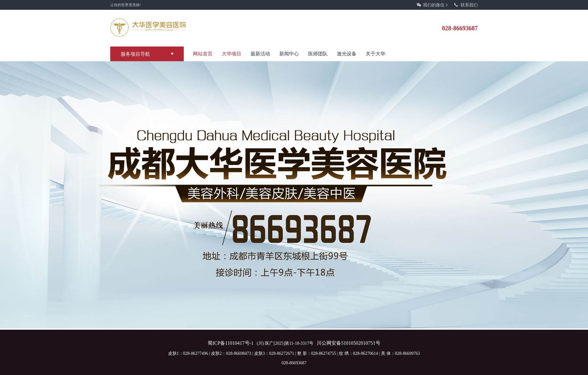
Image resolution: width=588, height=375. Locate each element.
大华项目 (232, 54)
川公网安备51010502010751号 (349, 343)
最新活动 (260, 54)
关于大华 (375, 54)
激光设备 (347, 54)
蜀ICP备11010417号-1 (231, 343)
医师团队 (318, 54)
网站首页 (203, 54)
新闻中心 (289, 54)
